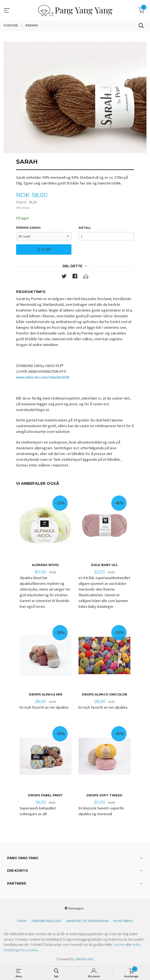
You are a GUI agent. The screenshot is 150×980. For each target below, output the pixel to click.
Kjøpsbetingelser (46, 921)
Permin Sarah (28, 228)
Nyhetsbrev (123, 921)
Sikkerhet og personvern (87, 921)
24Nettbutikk (84, 959)
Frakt (22, 921)
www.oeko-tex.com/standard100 (43, 377)
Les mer (119, 945)
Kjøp (44, 249)
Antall (85, 228)
